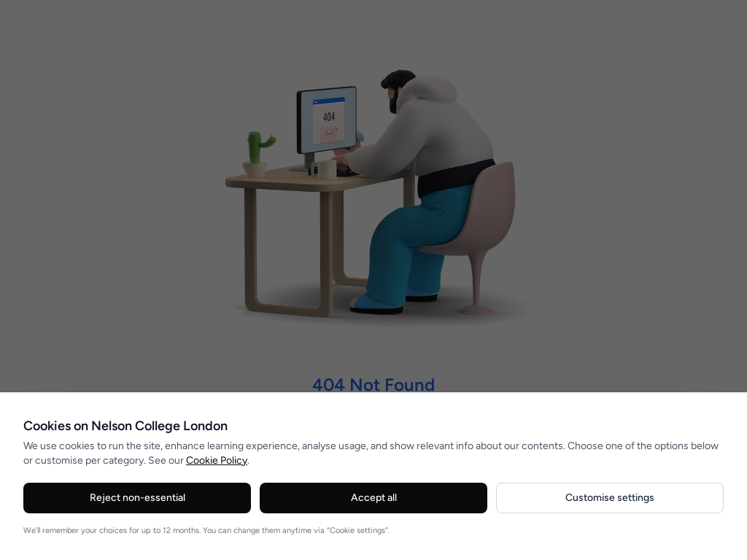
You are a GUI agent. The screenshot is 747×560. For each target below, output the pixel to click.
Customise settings (610, 498)
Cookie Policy (217, 460)
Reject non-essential (138, 498)
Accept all (374, 498)
